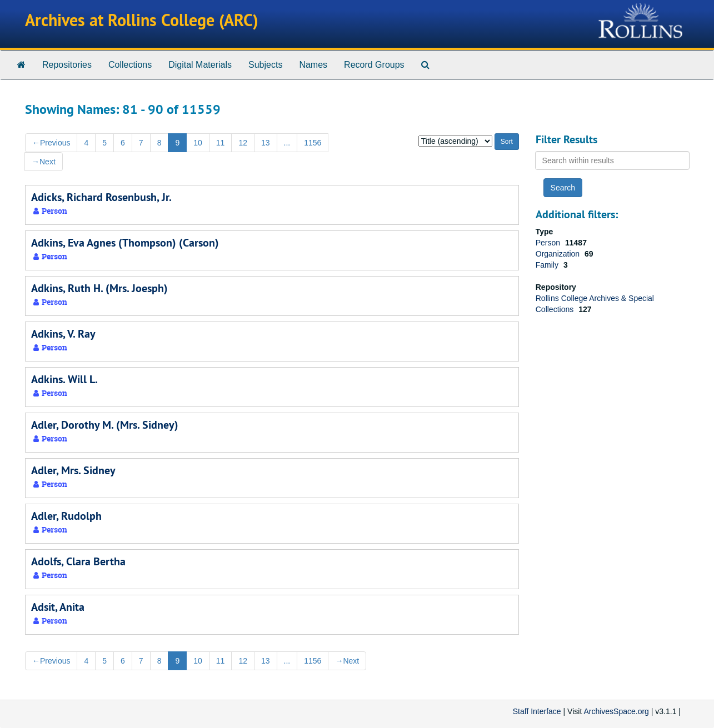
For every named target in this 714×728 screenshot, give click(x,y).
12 (243, 143)
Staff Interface (537, 711)
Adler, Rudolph (66, 516)
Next (44, 162)
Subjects (265, 65)
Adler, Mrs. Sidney (73, 470)
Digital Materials (200, 65)
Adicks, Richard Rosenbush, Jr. (101, 197)
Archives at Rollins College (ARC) (142, 20)
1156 (313, 143)
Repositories (67, 65)
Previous (51, 143)
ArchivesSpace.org (616, 711)
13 (266, 143)
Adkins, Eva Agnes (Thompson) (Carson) (125, 243)
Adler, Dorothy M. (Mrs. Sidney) (105, 425)
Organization (559, 254)
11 (221, 143)
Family (548, 265)
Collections (130, 65)
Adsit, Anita (58, 607)
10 (198, 143)
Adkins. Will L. (64, 379)
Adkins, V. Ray (63, 334)
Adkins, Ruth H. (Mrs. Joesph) (99, 288)
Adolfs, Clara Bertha (78, 561)
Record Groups (374, 65)
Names (313, 65)
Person (549, 243)
